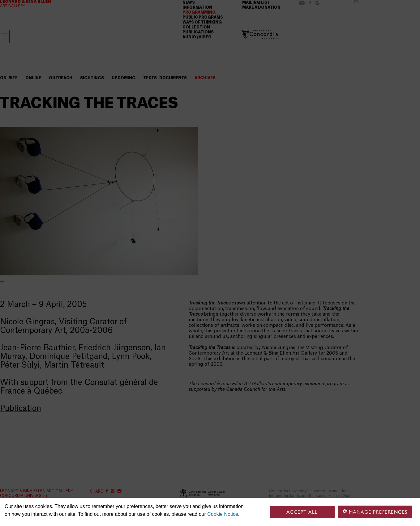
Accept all (302, 512)
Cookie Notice (223, 514)
